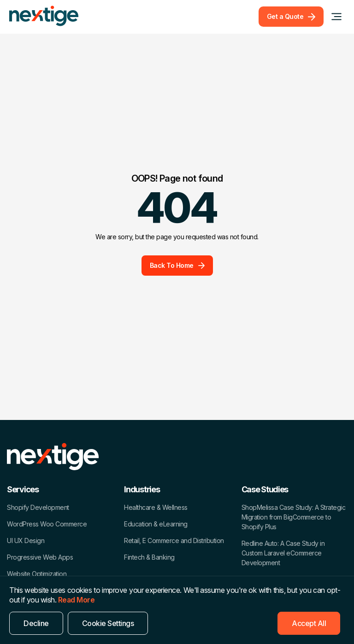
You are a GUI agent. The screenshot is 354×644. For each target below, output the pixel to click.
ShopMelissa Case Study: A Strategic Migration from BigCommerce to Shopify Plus (294, 517)
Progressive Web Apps (40, 557)
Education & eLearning (156, 524)
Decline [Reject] (36, 623)
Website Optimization (37, 574)
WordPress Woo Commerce (47, 524)
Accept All (309, 623)
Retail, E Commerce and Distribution (174, 541)
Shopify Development (38, 507)
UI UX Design (26, 541)
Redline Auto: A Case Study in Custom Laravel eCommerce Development (283, 553)
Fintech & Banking (149, 557)
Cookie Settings (108, 623)
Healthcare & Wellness (156, 507)
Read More (77, 600)
